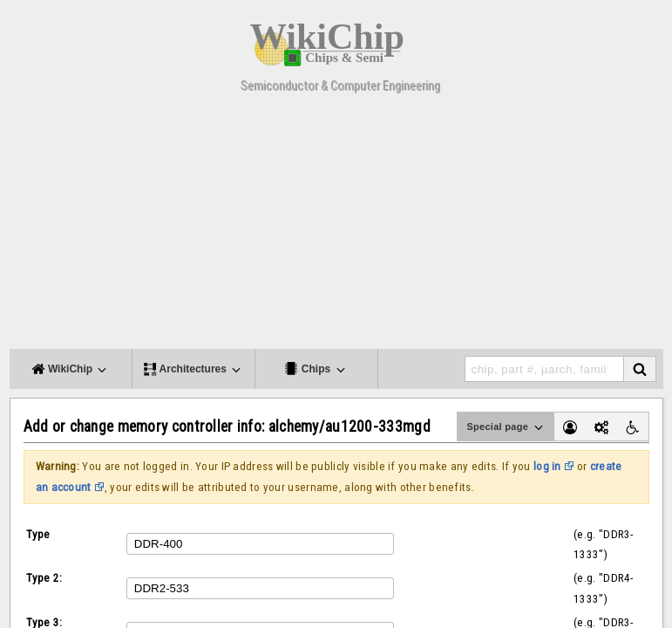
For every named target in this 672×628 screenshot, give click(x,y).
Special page (506, 427)
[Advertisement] (336, 227)
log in (547, 466)
